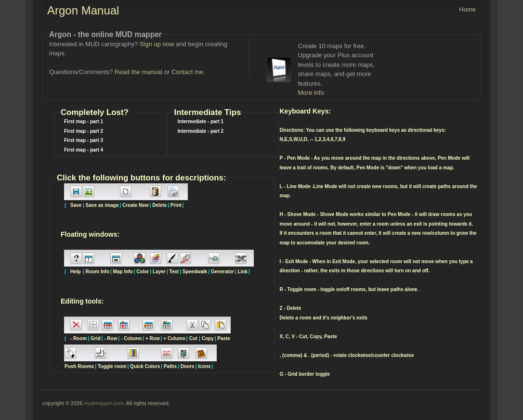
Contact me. (188, 72)
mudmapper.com (104, 403)
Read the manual (138, 72)
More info (311, 93)
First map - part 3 (84, 140)
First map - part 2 (84, 131)
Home (467, 9)
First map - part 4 (84, 150)
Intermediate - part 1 (201, 121)
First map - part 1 (84, 121)
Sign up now (157, 44)
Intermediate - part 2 (201, 131)
